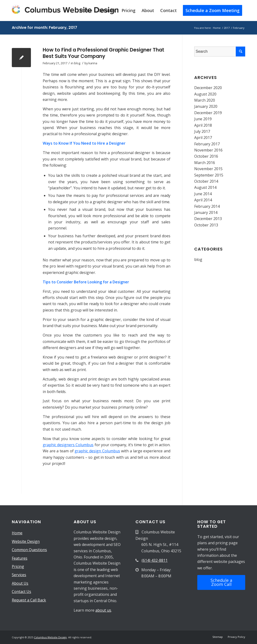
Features (20, 558)
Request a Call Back (29, 600)
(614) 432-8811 (155, 560)
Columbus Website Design (50, 637)
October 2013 (206, 225)
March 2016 (205, 163)
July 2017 (202, 131)
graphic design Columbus (97, 451)
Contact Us (21, 592)
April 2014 (203, 200)
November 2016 (208, 150)
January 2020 (206, 106)
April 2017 (203, 138)
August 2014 (205, 187)
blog (77, 63)
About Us (20, 583)
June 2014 (203, 194)
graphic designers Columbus (68, 445)
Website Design (26, 541)
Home (17, 533)
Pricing (18, 566)
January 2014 (206, 212)
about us (103, 610)
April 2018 (203, 125)
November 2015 (208, 169)
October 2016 (206, 156)
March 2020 (205, 100)
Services (19, 575)
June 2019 (203, 119)
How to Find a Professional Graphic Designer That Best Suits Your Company (103, 53)
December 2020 (208, 88)
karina (93, 63)
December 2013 (208, 219)
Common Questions (29, 550)
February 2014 (207, 206)
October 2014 (206, 181)
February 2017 (207, 144)
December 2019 (208, 113)
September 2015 (209, 175)
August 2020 (205, 94)
